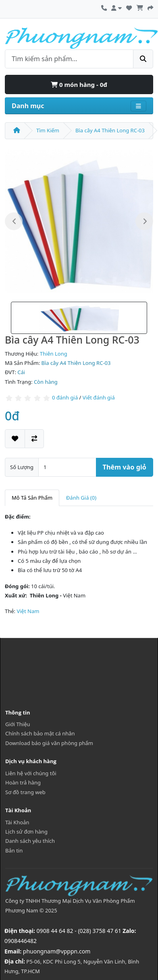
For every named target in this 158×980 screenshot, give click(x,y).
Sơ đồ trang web (25, 792)
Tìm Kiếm (48, 130)
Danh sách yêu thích (30, 841)
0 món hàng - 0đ (79, 84)
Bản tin (14, 850)
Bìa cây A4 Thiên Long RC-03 (110, 130)
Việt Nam (28, 611)
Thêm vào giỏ (125, 467)
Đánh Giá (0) (81, 498)
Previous (14, 221)
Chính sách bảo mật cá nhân (40, 733)
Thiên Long (54, 354)
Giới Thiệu (18, 724)
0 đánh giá (65, 398)
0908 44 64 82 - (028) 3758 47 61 (79, 931)
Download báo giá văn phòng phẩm (49, 743)
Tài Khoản (17, 822)
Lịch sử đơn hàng (26, 832)
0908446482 (21, 941)
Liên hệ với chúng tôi (31, 773)
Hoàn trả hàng (23, 782)
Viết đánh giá (99, 398)
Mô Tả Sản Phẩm (32, 498)
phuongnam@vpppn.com (57, 951)
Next (144, 221)
